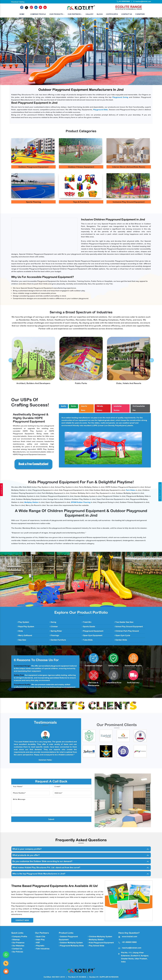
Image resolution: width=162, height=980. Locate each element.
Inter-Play (40, 940)
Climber (54, 627)
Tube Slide (87, 640)
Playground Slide (100, 110)
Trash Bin (87, 622)
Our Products (57, 14)
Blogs (100, 14)
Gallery (89, 14)
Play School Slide (96, 946)
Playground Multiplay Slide (71, 946)
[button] (12, 51)
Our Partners (75, 14)
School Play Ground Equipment (129, 627)
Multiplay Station (31, 502)
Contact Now (22, 920)
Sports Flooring (33, 202)
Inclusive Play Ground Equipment (129, 202)
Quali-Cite (40, 937)
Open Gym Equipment (92, 635)
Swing (53, 622)
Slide (20, 631)
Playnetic (40, 946)
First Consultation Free (139, 408)
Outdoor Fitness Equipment (81, 167)
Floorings (54, 635)
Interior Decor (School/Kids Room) (129, 167)
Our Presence (18, 943)
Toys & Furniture (81, 202)
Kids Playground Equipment (101, 943)
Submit (51, 819)
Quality (63, 406)
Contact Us (127, 14)
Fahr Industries (42, 949)
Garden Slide (121, 640)
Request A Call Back (160, 492)
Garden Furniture (58, 640)
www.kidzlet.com (129, 937)
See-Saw (22, 640)
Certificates (112, 14)
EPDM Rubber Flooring (81, 502)
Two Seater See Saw (124, 622)
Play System (23, 622)
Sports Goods (88, 627)
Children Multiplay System (100, 937)
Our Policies (17, 952)
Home (22, 15)
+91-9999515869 (123, 1)
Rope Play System (26, 627)
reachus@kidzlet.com (143, 1)
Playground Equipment (93, 631)
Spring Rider (56, 631)
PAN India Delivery (100, 408)
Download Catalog (18, 2)
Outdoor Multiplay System (71, 943)
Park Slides (131, 490)
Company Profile (38, 14)
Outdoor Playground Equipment (33, 167)
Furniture (140, 14)
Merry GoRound (25, 635)
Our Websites (18, 946)
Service (73, 406)
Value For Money (84, 408)
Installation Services (118, 408)
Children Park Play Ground (127, 631)
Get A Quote (1, 490)
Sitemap (15, 940)
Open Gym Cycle (122, 635)
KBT (38, 943)
